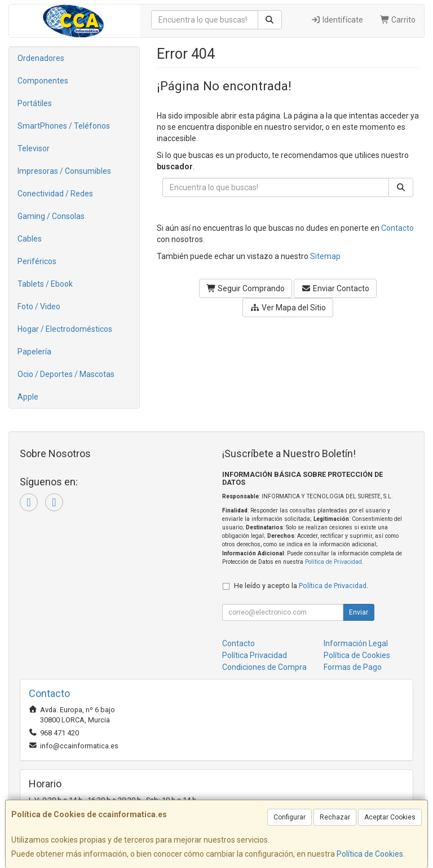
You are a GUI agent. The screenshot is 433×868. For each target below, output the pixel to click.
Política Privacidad (255, 655)
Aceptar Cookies (390, 817)
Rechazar (335, 817)
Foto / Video (39, 306)
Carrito (398, 20)
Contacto (397, 228)
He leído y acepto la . (301, 586)
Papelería (34, 352)
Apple (28, 397)
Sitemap (325, 256)
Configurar (290, 817)
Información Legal (356, 643)
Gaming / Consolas (51, 216)
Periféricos (37, 261)
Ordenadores (41, 58)
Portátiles (35, 103)
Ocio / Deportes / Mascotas (66, 374)
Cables (30, 239)
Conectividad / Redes (55, 194)
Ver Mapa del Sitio (288, 308)
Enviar (359, 612)
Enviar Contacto (335, 288)
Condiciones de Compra (264, 667)
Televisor (34, 148)
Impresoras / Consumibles (64, 171)
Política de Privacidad (333, 562)
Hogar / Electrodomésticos (65, 329)
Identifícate (337, 20)
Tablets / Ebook (45, 284)
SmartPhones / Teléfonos (64, 126)
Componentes (43, 81)
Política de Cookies (370, 854)
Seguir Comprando (246, 288)
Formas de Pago (353, 667)
